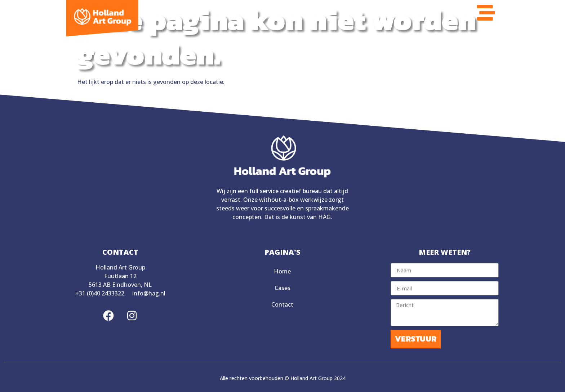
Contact (282, 304)
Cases (282, 288)
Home (282, 271)
